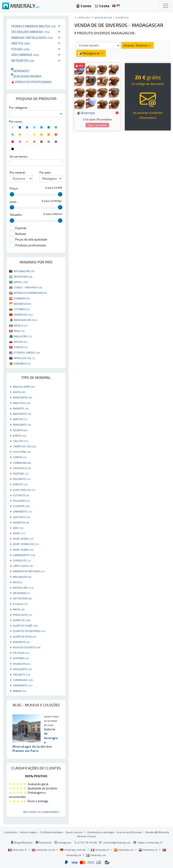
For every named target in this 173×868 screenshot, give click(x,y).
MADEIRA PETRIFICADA (29, 571)
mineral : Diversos (138, 45)
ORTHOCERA (22, 598)
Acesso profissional (130, 832)
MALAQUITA (22, 577)
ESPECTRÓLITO (24, 490)
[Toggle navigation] (166, 6)
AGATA (19, 392)
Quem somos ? (75, 832)
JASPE (19, 533)
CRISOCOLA (22, 468)
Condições (11, 832)
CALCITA (20, 441)
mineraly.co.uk (44, 850)
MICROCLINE (23, 588)
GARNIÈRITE (22, 511)
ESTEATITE (21, 495)
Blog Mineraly (22, 842)
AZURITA (20, 430)
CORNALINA (22, 463)
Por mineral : (18, 172)
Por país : (46, 172)
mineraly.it (100, 850)
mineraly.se (96, 855)
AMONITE (21, 408)
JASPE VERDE (23, 539)
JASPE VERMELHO (26, 544)
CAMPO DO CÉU (24, 446)
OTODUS (20, 604)
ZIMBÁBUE (22, 363)
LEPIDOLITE (22, 560)
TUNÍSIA (21, 347)
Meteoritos (23, 61)
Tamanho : (16, 215)
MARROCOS (23, 314)
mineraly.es (124, 850)
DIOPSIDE (21, 473)
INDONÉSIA (22, 304)
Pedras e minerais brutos (34, 26)
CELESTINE (22, 452)
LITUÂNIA (22, 309)
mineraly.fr (18, 850)
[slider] (12, 194)
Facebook (43, 842)
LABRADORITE (24, 555)
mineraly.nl (148, 850)
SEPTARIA (21, 658)
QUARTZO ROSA (25, 636)
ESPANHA (22, 298)
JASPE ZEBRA (23, 550)
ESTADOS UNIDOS (27, 352)
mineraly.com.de (73, 850)
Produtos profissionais (32, 82)
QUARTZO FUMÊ (25, 625)
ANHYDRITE (22, 414)
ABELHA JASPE (24, 387)
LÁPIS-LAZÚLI (23, 566)
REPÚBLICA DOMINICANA (30, 293)
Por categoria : (19, 108)
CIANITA (20, 457)
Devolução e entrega (101, 832)
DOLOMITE (22, 479)
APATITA (20, 419)
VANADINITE (23, 685)
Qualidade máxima (26, 76)
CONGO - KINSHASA (28, 287)
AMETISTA (22, 403)
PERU (19, 331)
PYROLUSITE (22, 615)
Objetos (21, 43)
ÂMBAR (20, 691)
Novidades (20, 71)
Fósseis (20, 49)
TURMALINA (23, 680)
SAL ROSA (21, 653)
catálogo (84, 17)
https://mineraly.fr (150, 842)
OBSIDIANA (21, 593)
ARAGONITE (22, 424)
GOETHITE (22, 517)
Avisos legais (29, 832)
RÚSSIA (21, 342)
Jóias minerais (25, 55)
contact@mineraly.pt (117, 842)
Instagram (63, 842)
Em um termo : (19, 157)
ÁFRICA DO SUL (24, 358)
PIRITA (19, 609)
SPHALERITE (22, 669)
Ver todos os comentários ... (42, 812)
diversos (86, 113)
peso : (14, 202)
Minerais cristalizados (32, 38)
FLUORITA (21, 506)
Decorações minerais (31, 32)
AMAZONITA (22, 397)
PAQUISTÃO (23, 336)
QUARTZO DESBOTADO (29, 631)
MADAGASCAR (25, 320)
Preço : (14, 188)
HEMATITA (21, 522)
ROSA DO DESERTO (27, 647)
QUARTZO (22, 620)
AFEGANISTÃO (24, 271)
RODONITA (21, 642)
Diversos (122, 17)
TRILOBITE (21, 674)
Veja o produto (97, 125)
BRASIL (21, 282)
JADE (18, 528)
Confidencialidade (51, 832)
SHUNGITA (22, 664)
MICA (17, 582)
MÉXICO (21, 325)
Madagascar (103, 17)
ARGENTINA (23, 276)
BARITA (19, 435)
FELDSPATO (21, 501)
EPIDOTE (20, 484)
